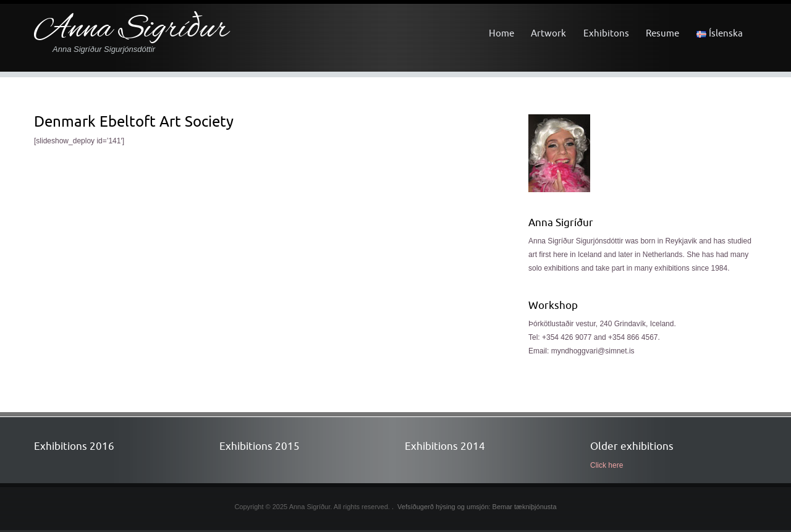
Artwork (548, 33)
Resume (662, 33)
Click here (607, 465)
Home (501, 33)
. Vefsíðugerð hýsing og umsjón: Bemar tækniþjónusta (474, 507)
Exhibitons (606, 33)
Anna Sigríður (131, 30)
